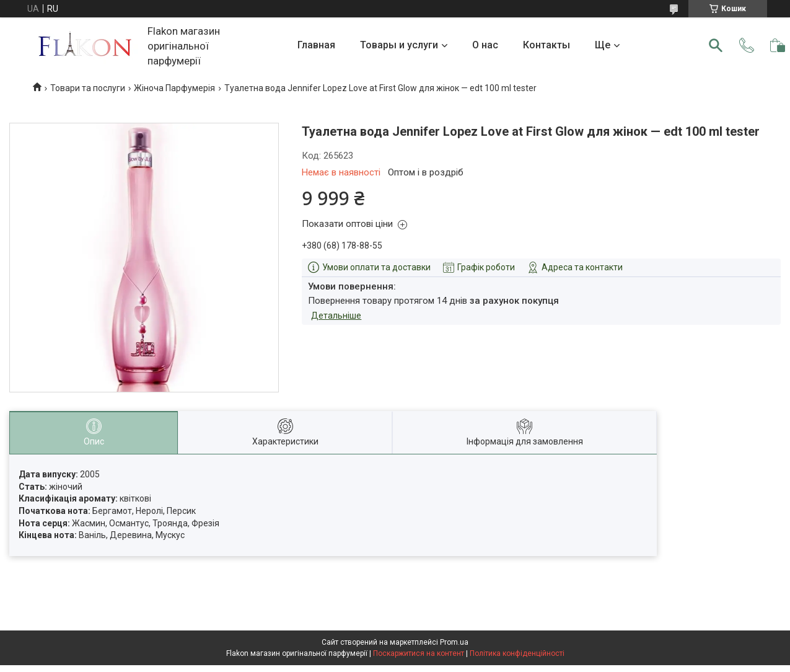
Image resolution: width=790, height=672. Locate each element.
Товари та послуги (88, 88)
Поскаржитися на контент (419, 653)
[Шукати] (716, 45)
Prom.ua (454, 642)
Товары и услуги (399, 45)
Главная (316, 45)
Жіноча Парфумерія (174, 88)
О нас (485, 45)
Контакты (546, 45)
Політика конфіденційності (517, 653)
